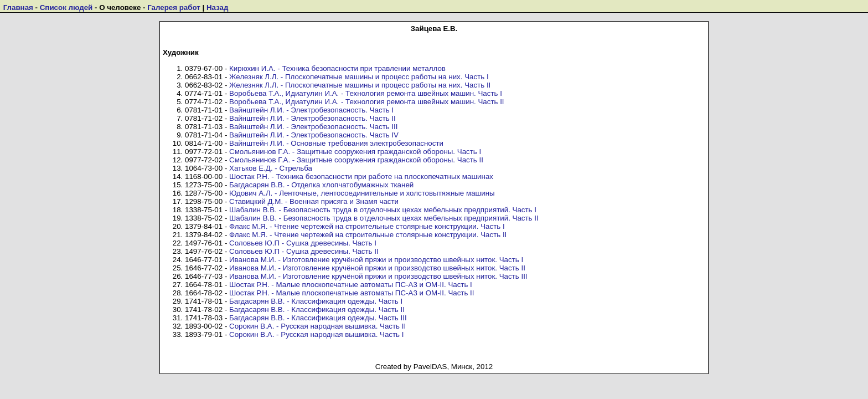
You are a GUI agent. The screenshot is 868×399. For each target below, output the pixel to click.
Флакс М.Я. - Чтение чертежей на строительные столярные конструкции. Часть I (367, 226)
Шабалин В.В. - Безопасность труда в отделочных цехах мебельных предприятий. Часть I (383, 210)
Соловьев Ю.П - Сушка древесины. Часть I (303, 243)
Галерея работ (174, 7)
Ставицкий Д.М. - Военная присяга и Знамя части (314, 201)
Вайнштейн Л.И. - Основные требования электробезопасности (336, 143)
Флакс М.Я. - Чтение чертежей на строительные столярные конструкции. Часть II (368, 235)
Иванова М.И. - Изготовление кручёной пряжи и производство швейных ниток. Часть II (377, 268)
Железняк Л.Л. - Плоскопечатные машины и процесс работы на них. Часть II (360, 85)
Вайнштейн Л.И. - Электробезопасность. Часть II (312, 118)
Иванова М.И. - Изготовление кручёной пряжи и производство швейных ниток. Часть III (378, 276)
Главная (18, 7)
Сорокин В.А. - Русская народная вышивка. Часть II (317, 326)
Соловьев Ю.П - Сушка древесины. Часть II (304, 251)
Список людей (66, 7)
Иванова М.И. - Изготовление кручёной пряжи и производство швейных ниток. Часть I (376, 260)
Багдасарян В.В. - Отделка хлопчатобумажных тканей (321, 185)
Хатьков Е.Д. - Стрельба (271, 168)
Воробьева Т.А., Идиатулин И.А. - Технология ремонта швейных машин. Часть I (366, 93)
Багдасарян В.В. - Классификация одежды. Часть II (317, 310)
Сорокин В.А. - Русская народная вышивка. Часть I (316, 334)
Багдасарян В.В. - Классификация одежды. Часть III (318, 318)
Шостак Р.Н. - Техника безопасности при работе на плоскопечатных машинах (361, 177)
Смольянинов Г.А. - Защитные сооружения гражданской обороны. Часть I (355, 152)
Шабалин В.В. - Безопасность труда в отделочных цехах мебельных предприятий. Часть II (384, 218)
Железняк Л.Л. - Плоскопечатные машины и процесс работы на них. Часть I (359, 77)
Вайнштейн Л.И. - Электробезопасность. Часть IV (314, 135)
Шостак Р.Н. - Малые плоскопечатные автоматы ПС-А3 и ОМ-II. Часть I (351, 285)
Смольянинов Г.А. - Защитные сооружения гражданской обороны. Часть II (356, 160)
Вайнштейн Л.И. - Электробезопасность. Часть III (313, 127)
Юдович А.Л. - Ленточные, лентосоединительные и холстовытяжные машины (362, 193)
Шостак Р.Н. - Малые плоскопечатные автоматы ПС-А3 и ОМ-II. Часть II (352, 293)
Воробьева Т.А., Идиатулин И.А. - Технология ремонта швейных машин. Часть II (367, 102)
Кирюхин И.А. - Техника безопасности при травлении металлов (337, 68)
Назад (218, 7)
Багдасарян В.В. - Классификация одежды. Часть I (316, 301)
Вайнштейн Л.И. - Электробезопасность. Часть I (311, 110)
